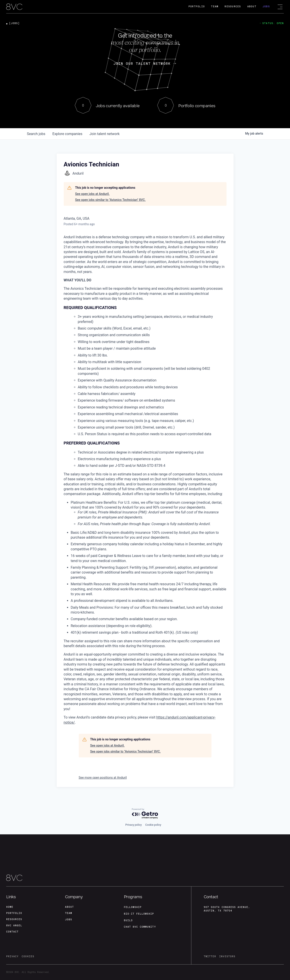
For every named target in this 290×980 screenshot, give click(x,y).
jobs (36, 134)
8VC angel (14, 926)
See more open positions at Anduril (103, 778)
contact (12, 932)
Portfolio (197, 7)
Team (215, 7)
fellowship (133, 907)
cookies (28, 956)
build (128, 920)
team (69, 913)
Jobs (266, 7)
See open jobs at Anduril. (92, 194)
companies (67, 134)
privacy (12, 956)
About (252, 7)
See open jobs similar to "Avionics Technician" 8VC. (110, 200)
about (69, 907)
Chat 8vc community (140, 927)
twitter (210, 956)
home (10, 907)
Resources (233, 7)
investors (227, 956)
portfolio (14, 913)
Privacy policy (133, 825)
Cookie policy (153, 825)
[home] (14, 7)
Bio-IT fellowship (139, 914)
